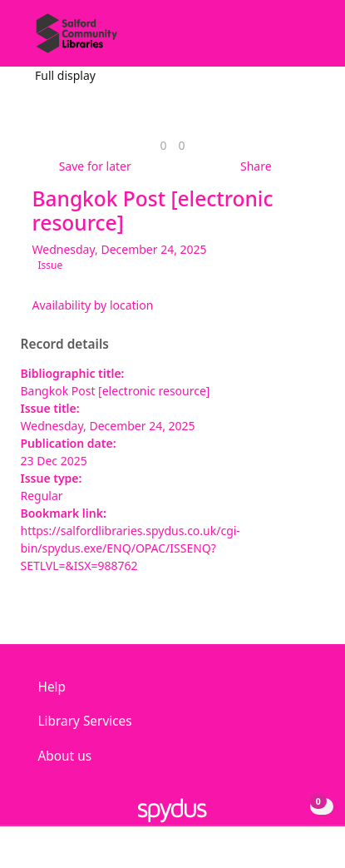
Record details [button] (65, 345)
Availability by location (93, 305)
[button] (287, 40)
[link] (163, 145)
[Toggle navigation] (307, 40)
